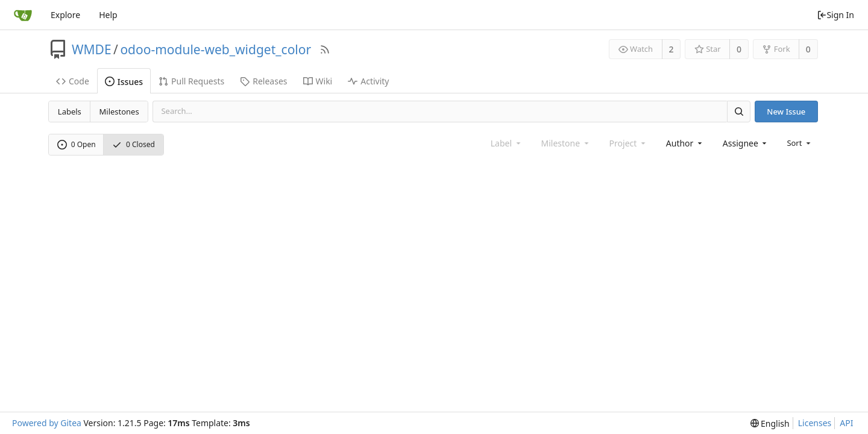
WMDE (92, 49)
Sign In (835, 15)
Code (73, 81)
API (846, 423)
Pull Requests (191, 81)
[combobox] (685, 143)
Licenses (815, 423)
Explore (65, 15)
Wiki (318, 81)
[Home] (23, 15)
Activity (368, 81)
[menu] (800, 143)
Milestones (119, 112)
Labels (70, 112)
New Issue (786, 112)
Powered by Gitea (47, 423)
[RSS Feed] (325, 49)
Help (108, 15)
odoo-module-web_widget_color (215, 49)
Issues (124, 82)
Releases (263, 81)
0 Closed (134, 144)
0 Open (77, 144)
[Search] (738, 111)
